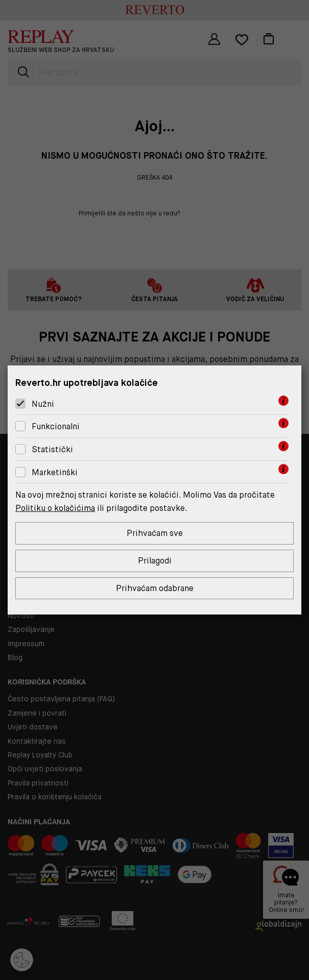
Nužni (43, 404)
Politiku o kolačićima (55, 508)
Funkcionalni (56, 426)
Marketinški (55, 472)
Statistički (52, 449)
